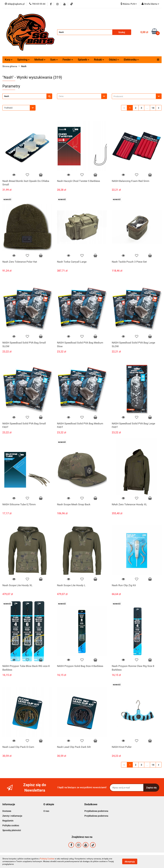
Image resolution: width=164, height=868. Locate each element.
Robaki (99, 60)
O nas (46, 811)
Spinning (23, 60)
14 (153, 108)
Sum (54, 60)
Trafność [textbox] (8, 108)
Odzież (114, 60)
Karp (9, 60)
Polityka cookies (11, 825)
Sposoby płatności (12, 830)
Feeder (68, 60)
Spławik (84, 60)
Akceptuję (130, 862)
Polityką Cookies (47, 859)
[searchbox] (135, 96)
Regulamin (8, 821)
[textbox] (79, 96)
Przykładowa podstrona (96, 811)
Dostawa (7, 811)
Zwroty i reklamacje (12, 816)
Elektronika (131, 60)
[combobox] (82, 96)
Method (40, 60)
